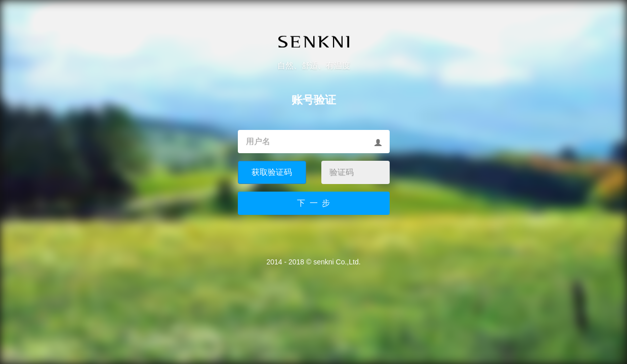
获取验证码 (272, 172)
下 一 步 (314, 203)
